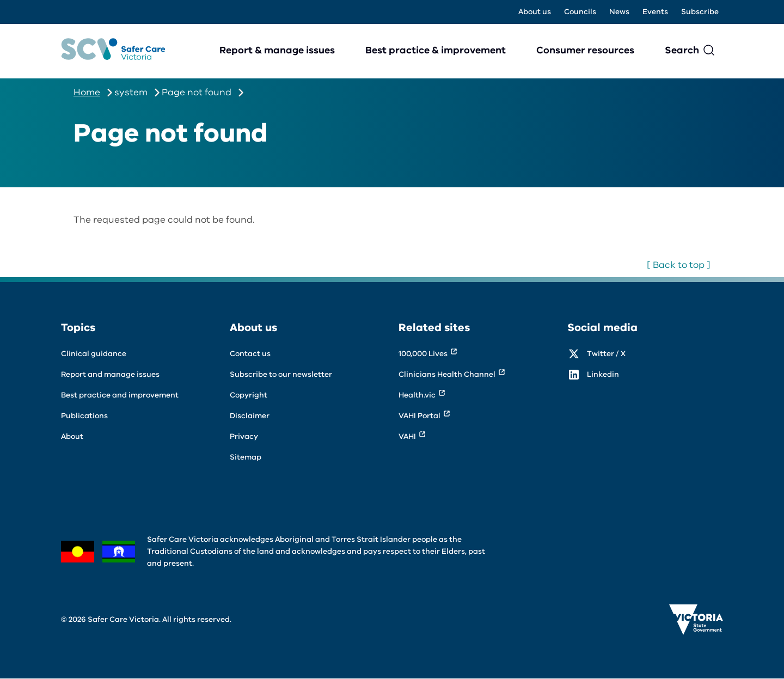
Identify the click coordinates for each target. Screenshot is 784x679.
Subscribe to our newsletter (281, 374)
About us (535, 12)
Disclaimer (250, 416)
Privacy (244, 436)
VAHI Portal (419, 416)
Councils (580, 12)
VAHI (407, 436)
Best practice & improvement (436, 50)
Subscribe (700, 12)
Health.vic (417, 395)
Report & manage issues (277, 50)
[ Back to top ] (679, 265)
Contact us (250, 354)
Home (87, 92)
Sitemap (246, 457)
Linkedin (603, 374)
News (619, 12)
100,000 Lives (423, 354)
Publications (84, 416)
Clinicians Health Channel (447, 374)
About (72, 436)
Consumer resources (585, 50)
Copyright (249, 395)
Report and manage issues (110, 374)
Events (655, 12)
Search (682, 50)
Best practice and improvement (120, 395)
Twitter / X (606, 354)
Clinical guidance (94, 354)
